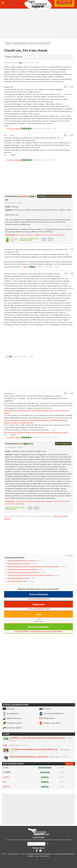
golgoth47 (24, 196)
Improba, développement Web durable (40, 854)
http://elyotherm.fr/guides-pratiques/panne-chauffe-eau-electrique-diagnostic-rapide (36, 432)
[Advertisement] (38, 24)
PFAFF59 (6, 777)
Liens (5, 745)
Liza (18, 63)
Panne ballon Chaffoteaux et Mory (18, 578)
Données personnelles (60, 854)
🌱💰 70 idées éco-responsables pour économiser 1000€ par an (34, 749)
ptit (21, 444)
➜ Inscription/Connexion (64, 5)
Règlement (71, 854)
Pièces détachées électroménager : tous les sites (29, 757)
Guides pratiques (14, 745)
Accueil (38, 4)
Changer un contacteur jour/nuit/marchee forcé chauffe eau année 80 (30, 575)
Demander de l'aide (64, 2)
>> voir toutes (68, 556)
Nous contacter (44, 856)
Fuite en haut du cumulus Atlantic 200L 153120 (22, 569)
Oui (44, 239)
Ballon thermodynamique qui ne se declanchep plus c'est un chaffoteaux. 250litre (33, 567)
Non (51, 239)
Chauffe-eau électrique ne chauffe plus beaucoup (23, 572)
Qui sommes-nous (14, 854)
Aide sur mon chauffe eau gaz (17, 581)
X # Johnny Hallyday (14, 128)
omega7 (6, 767)
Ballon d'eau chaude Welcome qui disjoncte (21, 561)
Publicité (31, 856)
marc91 (26, 267)
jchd (4, 772)
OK (48, 844)
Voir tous (69, 764)
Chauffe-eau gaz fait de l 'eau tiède (19, 564)
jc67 (4, 782)
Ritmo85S (6, 786)
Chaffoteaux (17, 57)
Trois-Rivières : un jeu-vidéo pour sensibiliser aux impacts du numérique (37, 738)
